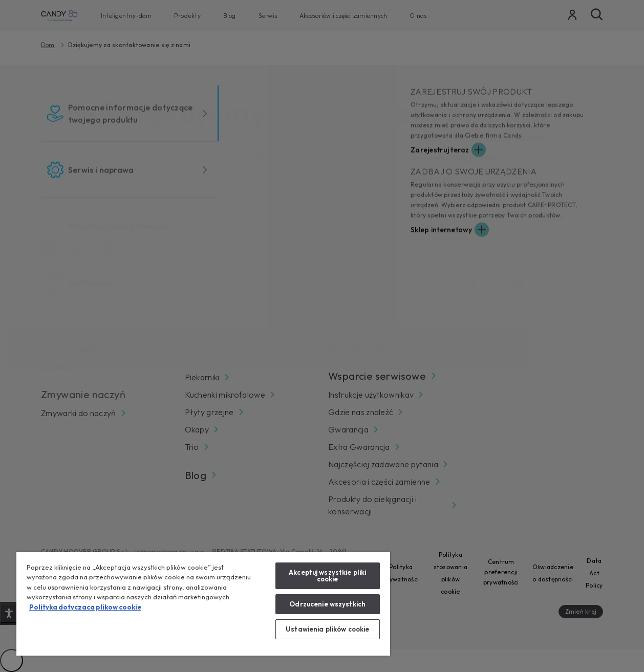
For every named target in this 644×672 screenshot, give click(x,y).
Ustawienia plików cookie (327, 629)
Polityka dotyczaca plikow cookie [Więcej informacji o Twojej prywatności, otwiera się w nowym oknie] (85, 607)
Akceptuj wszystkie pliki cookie (327, 576)
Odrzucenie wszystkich (327, 604)
